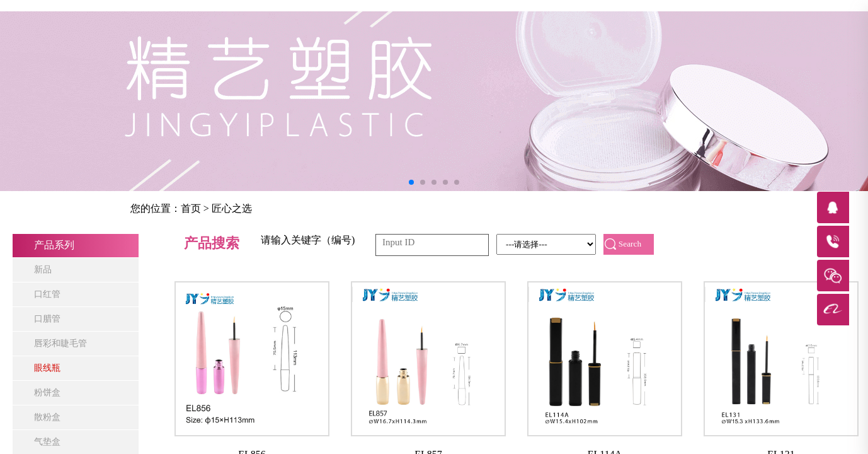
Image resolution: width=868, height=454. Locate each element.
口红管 (47, 294)
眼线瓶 (47, 368)
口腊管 (47, 319)
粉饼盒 (47, 393)
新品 (43, 270)
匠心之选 (232, 208)
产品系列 (54, 245)
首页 (191, 208)
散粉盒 (47, 417)
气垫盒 (47, 442)
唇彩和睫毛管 (60, 343)
